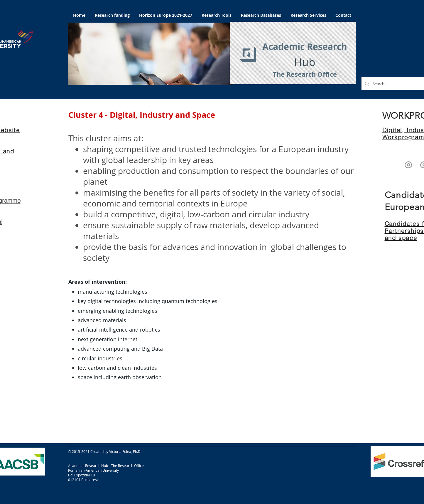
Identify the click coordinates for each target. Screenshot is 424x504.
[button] (151, 54)
